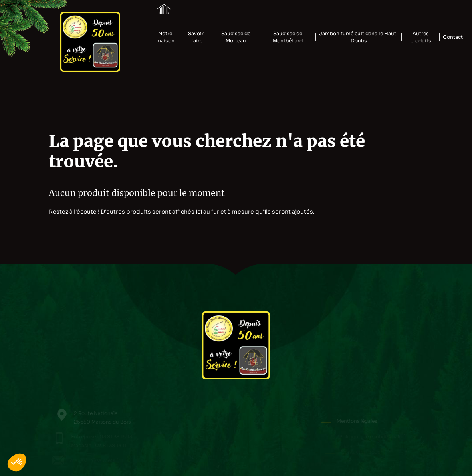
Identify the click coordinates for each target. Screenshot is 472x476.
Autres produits (421, 37)
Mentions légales (360, 421)
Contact (453, 37)
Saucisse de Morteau (236, 37)
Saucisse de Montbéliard (288, 37)
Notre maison (165, 37)
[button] (17, 462)
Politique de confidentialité (374, 437)
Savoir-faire (197, 37)
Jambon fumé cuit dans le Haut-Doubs (359, 37)
